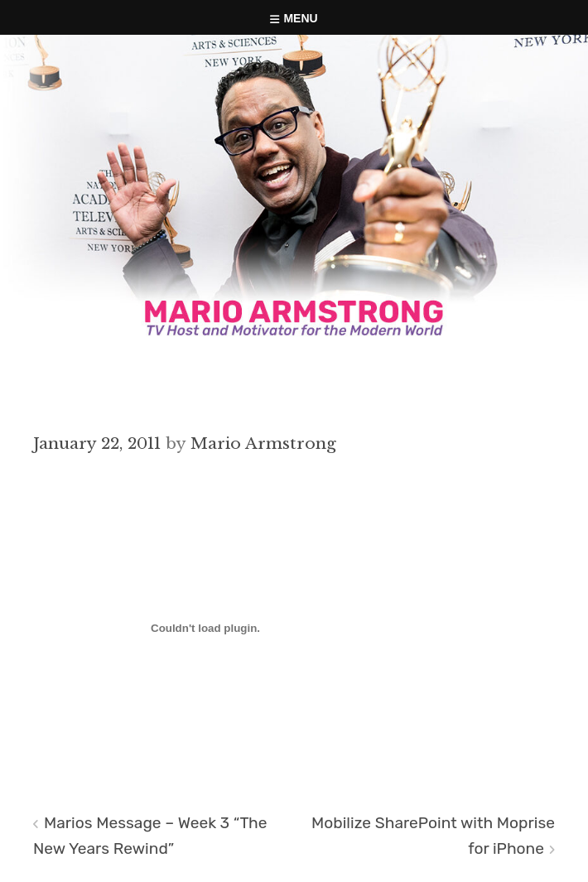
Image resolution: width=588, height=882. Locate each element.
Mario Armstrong (263, 443)
